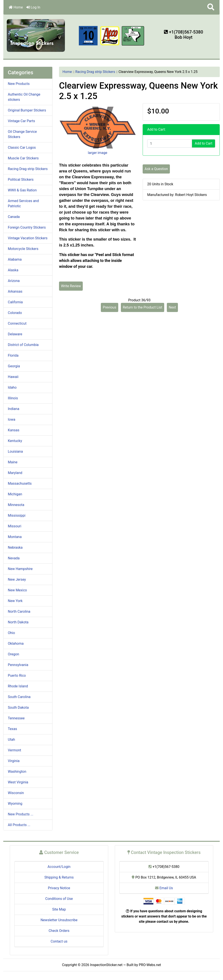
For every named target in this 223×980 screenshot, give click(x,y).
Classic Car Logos (22, 148)
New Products (19, 84)
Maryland (15, 473)
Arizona (14, 281)
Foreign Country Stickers (27, 227)
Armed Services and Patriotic (23, 203)
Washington (17, 772)
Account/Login (59, 867)
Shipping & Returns (59, 877)
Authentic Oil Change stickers (24, 97)
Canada (14, 217)
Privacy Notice (59, 888)
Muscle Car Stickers (23, 158)
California (15, 302)
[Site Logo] (36, 35)
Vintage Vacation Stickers (28, 238)
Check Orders (59, 931)
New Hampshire (20, 569)
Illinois (13, 398)
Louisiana (15, 451)
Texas (12, 729)
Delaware (15, 334)
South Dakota (18, 708)
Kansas (14, 430)
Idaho (12, 387)
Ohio (11, 633)
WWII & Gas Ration (22, 190)
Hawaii (13, 377)
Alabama (15, 259)
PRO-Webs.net (150, 965)
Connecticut (17, 323)
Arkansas (15, 291)
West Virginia (18, 782)
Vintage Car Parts (21, 121)
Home (16, 7)
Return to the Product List (143, 307)
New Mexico (17, 590)
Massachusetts (20, 483)
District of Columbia (23, 345)
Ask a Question (156, 169)
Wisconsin (16, 793)
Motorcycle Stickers (23, 249)
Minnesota (16, 505)
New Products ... (21, 814)
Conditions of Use (59, 899)
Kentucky (15, 441)
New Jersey (17, 579)
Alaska (13, 270)
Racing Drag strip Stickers (95, 72)
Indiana (14, 409)
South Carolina (19, 697)
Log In (33, 7)
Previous (110, 307)
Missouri (15, 526)
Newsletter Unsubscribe (59, 920)
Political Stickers (21, 180)
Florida (13, 355)
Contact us (59, 941)
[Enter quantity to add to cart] (170, 143)
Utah (11, 740)
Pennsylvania (18, 665)
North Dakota (18, 622)
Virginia (14, 761)
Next (172, 307)
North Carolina (19, 611)
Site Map (59, 909)
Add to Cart (204, 143)
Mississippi (17, 515)
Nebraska (15, 547)
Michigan (15, 494)
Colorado (15, 313)
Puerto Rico (17, 676)
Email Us (164, 888)
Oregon (14, 654)
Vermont (14, 750)
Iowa (12, 419)
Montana (15, 537)
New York (15, 601)
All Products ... (19, 825)
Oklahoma (16, 643)
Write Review (71, 286)
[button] (211, 7)
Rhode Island (18, 686)
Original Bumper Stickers (27, 110)
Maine (13, 462)
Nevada (14, 558)
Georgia (14, 366)
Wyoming (15, 804)
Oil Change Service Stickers (22, 134)
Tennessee (16, 718)
